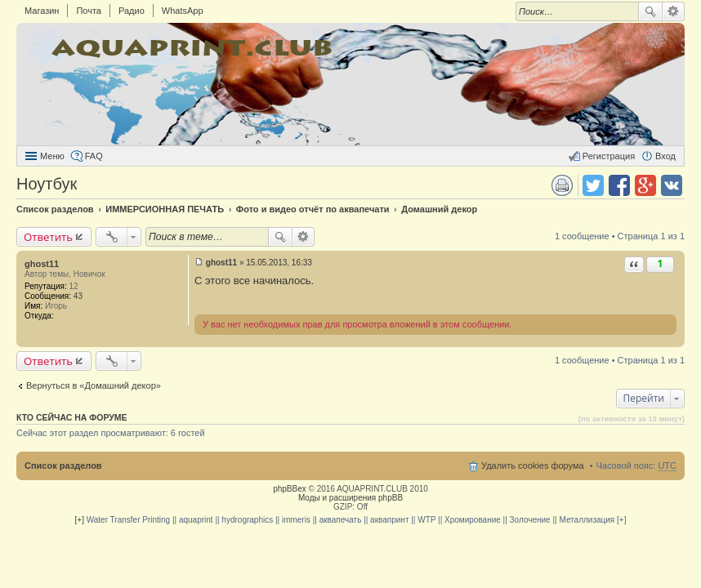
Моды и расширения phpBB (350, 498)
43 (78, 296)
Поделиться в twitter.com (593, 185)
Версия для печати (562, 185)
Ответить (48, 237)
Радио (132, 11)
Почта (89, 11)
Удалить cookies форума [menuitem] (533, 465)
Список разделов (63, 465)
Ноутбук (47, 184)
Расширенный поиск (674, 11)
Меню (52, 156)
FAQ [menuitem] (94, 156)
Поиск (650, 11)
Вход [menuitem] (665, 156)
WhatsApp (183, 11)
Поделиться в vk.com (672, 185)
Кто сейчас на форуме (72, 417)
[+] (80, 520)
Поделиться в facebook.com (619, 185)
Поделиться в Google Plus (645, 185)
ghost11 (42, 264)
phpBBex (290, 489)
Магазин (42, 11)
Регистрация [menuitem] (609, 156)
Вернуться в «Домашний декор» (94, 385)
